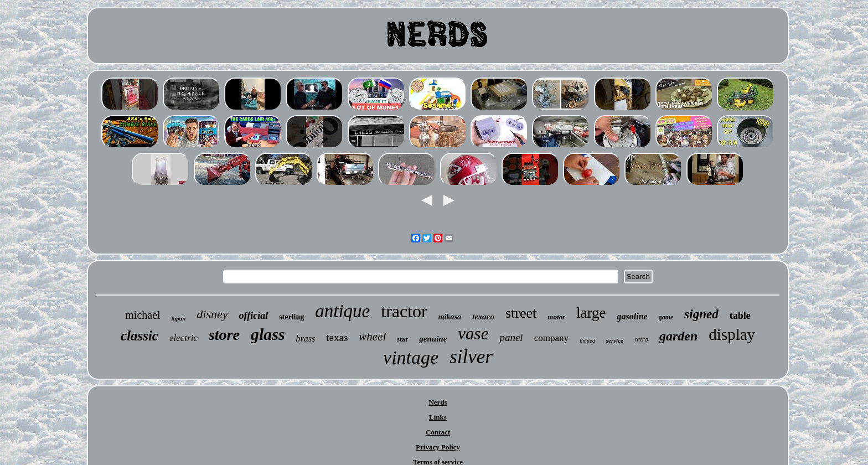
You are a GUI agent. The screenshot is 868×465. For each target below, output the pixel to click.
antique (342, 311)
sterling (291, 317)
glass (268, 334)
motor (556, 317)
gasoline (632, 316)
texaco (483, 317)
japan (179, 318)
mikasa (450, 317)
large (591, 313)
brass (306, 339)
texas (337, 337)
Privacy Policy (438, 447)
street (521, 313)
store (224, 335)
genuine (433, 339)
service (615, 340)
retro (641, 339)
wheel (372, 337)
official (253, 316)
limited (587, 341)
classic (139, 336)
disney (212, 314)
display (732, 334)
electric (184, 338)
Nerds (438, 402)
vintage (411, 357)
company (551, 338)
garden (678, 336)
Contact (438, 432)
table (740, 316)
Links (438, 417)
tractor (404, 311)
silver (471, 357)
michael (143, 315)
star (402, 339)
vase (473, 334)
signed (701, 314)
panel (511, 337)
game (666, 317)
